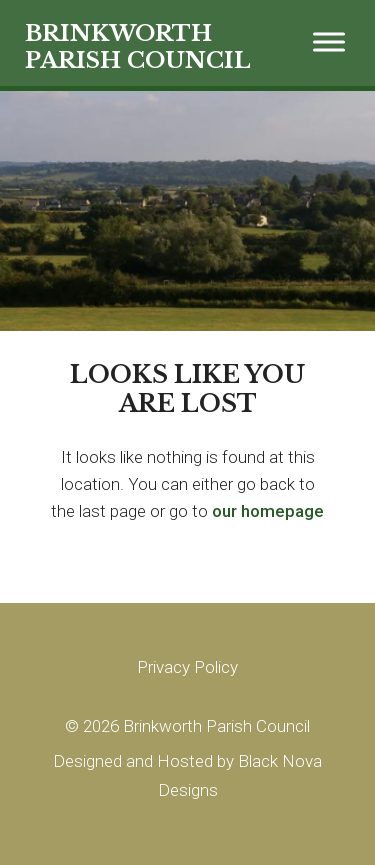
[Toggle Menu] (329, 41)
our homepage (268, 511)
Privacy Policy (187, 667)
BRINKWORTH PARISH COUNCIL (138, 47)
